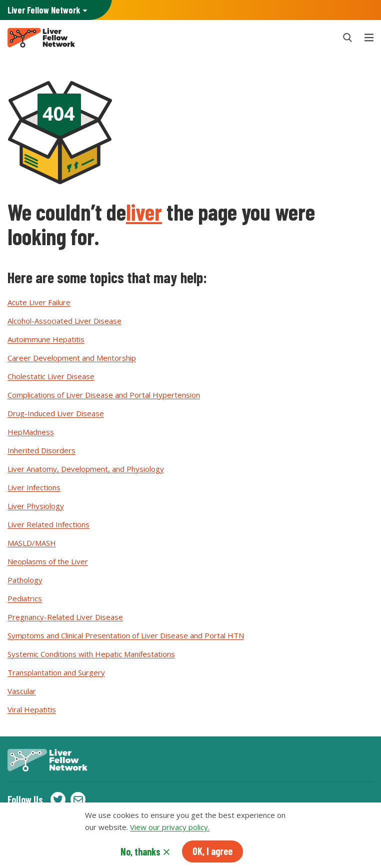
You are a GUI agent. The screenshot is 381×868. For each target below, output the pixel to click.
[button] (347, 38)
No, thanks (140, 854)
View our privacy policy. (170, 830)
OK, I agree (212, 854)
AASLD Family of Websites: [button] (44, 10)
